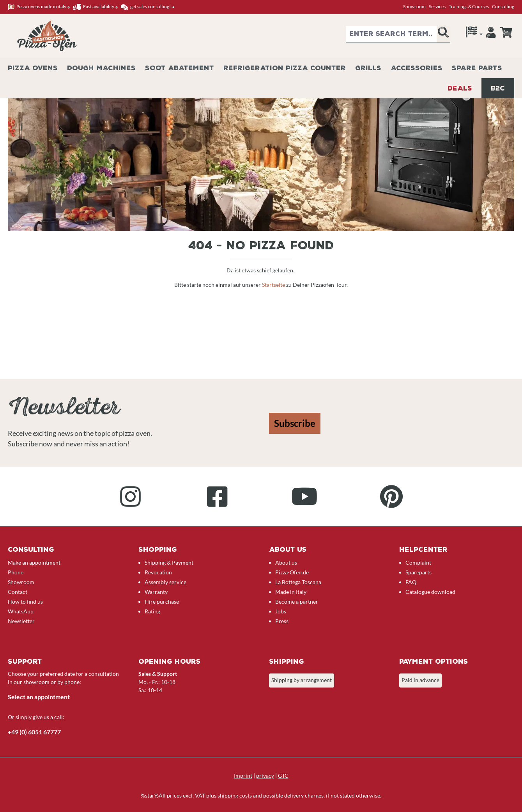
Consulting (503, 6)
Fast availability (95, 7)
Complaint (418, 562)
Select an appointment (39, 697)
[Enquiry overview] (506, 32)
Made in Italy (291, 592)
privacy (265, 776)
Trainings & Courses (469, 6)
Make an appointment (34, 562)
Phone (16, 572)
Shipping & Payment (169, 562)
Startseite (274, 285)
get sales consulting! (148, 7)
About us (286, 562)
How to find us (25, 601)
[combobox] (391, 35)
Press (282, 621)
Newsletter (21, 621)
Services (437, 6)
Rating (152, 611)
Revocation (158, 572)
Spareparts (418, 572)
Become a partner (297, 601)
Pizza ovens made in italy (39, 7)
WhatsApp (21, 611)
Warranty (156, 592)
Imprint (243, 776)
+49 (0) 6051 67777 (34, 732)
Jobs (281, 611)
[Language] (474, 34)
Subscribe (295, 423)
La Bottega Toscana (298, 582)
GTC (283, 776)
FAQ (411, 582)
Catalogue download (430, 592)
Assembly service (165, 582)
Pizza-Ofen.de (292, 572)
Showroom (414, 6)
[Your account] (491, 34)
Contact (18, 592)
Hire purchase (162, 601)
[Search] (443, 35)
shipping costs (235, 795)
